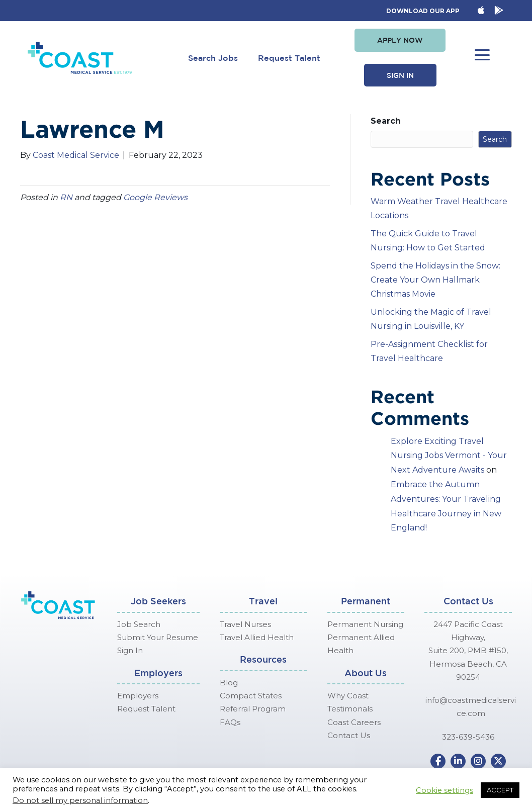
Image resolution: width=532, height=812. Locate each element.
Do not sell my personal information (80, 800)
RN (66, 197)
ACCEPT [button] (500, 790)
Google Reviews (155, 197)
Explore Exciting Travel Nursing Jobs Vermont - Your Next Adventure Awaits (449, 456)
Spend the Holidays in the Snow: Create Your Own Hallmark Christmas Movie (435, 280)
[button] (400, 40)
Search (386, 121)
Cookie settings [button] (445, 790)
